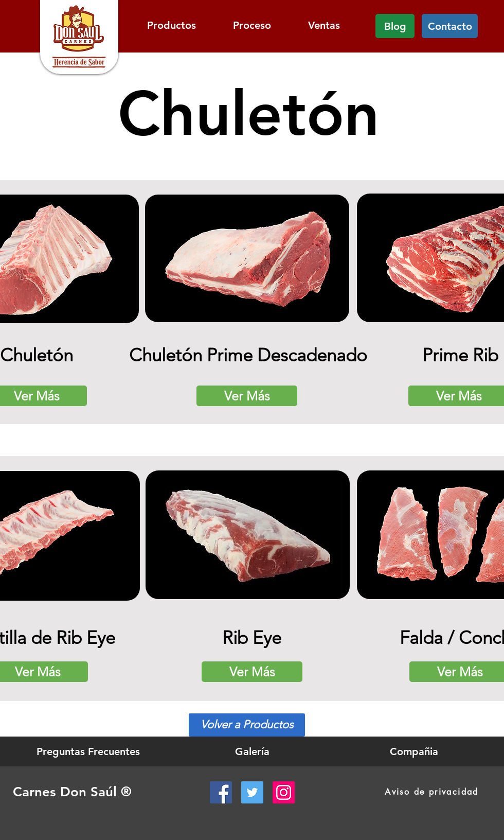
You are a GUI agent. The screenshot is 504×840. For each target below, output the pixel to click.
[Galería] (252, 751)
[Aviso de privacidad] (432, 792)
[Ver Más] (247, 396)
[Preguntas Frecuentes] (88, 751)
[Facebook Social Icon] (221, 792)
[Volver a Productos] (247, 725)
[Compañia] (414, 751)
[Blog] (395, 26)
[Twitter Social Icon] (252, 792)
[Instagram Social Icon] (284, 792)
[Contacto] (450, 26)
